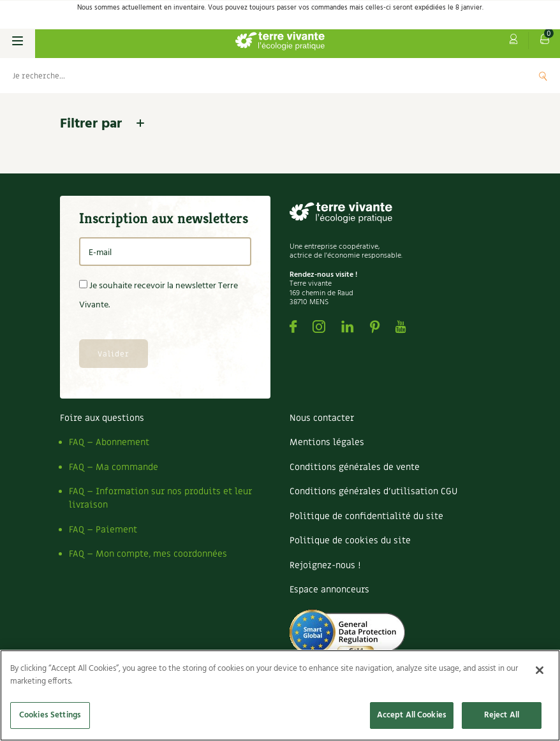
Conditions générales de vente (355, 467)
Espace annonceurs (329, 590)
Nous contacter (322, 418)
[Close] (540, 670)
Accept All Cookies (412, 715)
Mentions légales (327, 442)
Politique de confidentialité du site (366, 516)
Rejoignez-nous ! (325, 565)
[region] (280, 695)
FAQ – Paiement (103, 530)
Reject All (502, 715)
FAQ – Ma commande (114, 467)
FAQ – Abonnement (109, 442)
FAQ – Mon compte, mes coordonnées (148, 554)
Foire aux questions (102, 418)
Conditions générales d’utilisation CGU (373, 491)
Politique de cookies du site (350, 540)
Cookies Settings (50, 715)
